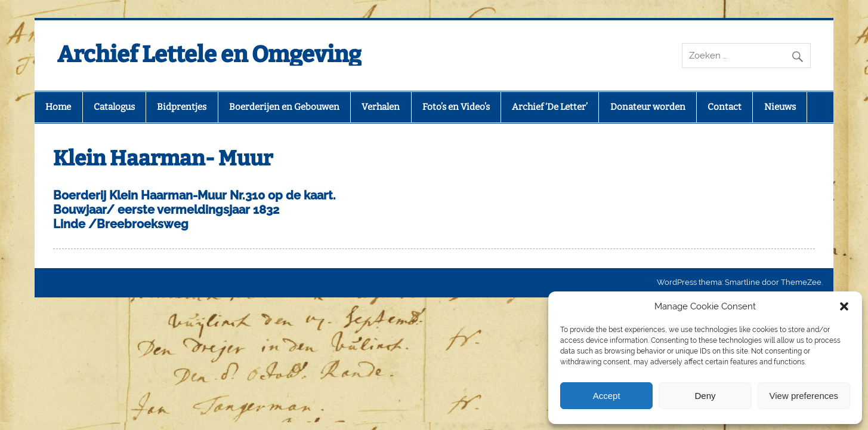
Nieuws (780, 107)
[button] (844, 306)
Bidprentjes (182, 107)
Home (58, 107)
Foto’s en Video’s (456, 107)
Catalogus (114, 107)
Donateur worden (648, 107)
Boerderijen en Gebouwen (284, 107)
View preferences (804, 396)
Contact (725, 107)
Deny (705, 396)
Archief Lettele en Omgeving (209, 54)
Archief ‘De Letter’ (550, 107)
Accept (607, 396)
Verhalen (381, 107)
